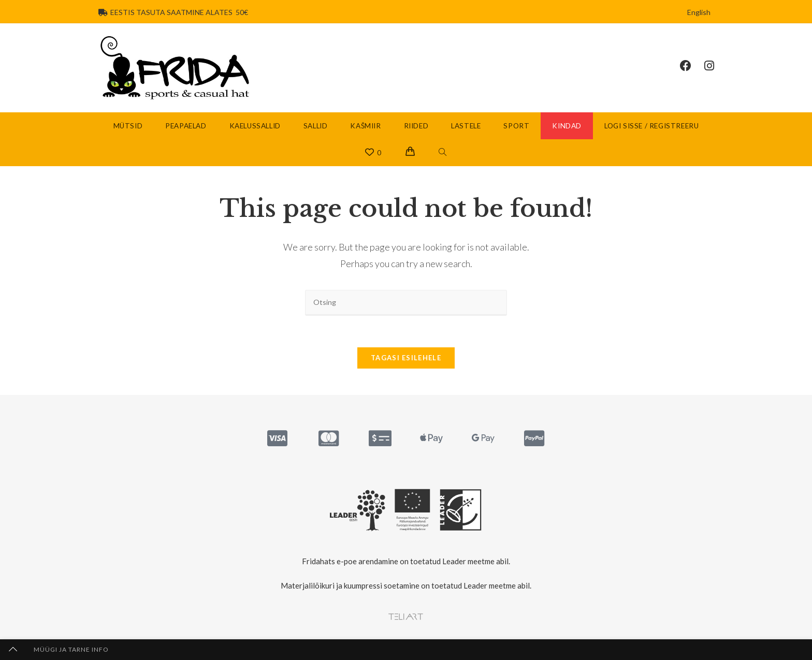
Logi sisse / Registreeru (651, 126)
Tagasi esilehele (406, 358)
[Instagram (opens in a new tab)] (716, 66)
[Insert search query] (406, 303)
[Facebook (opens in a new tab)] (692, 66)
